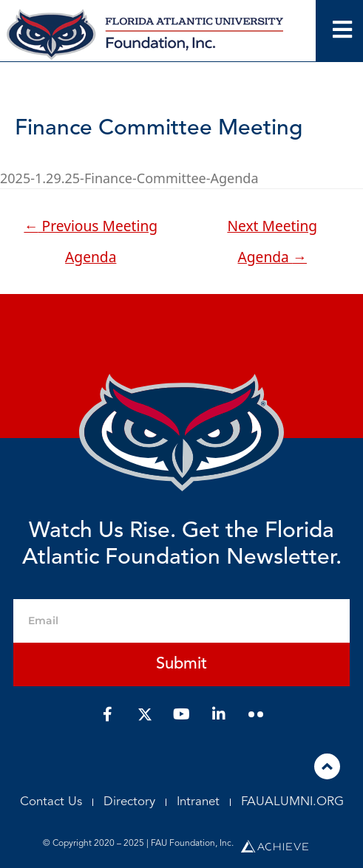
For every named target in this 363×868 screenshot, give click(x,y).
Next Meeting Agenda (272, 230)
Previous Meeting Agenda (91, 230)
